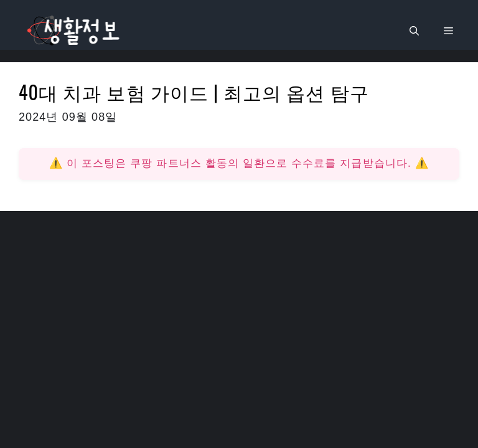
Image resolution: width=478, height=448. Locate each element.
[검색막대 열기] (414, 31)
